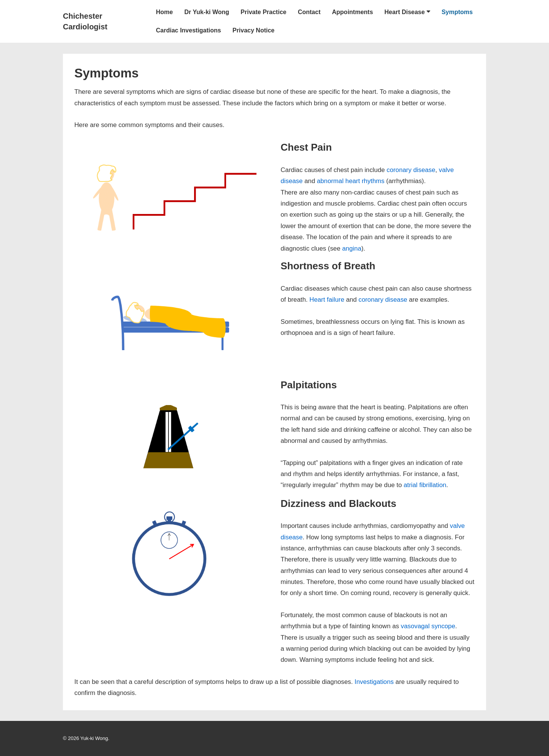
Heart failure (327, 300)
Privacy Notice (254, 30)
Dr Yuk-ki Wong (207, 12)
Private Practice (263, 12)
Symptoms (457, 12)
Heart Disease (405, 12)
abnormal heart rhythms (351, 181)
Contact (309, 12)
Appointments (353, 12)
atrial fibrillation (425, 485)
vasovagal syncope (428, 626)
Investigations (374, 682)
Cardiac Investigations (189, 30)
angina (352, 249)
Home (164, 12)
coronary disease (411, 170)
